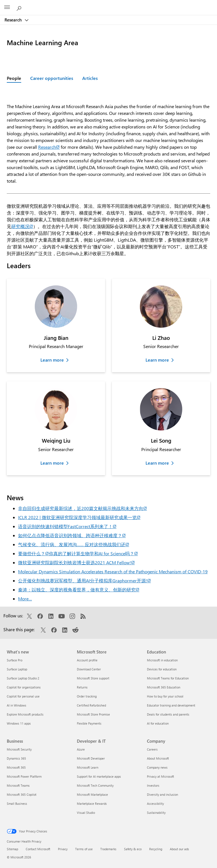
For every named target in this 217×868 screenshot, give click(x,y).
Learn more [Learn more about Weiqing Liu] (52, 463)
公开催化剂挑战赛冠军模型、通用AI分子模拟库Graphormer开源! (84, 581)
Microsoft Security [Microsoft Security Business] (19, 749)
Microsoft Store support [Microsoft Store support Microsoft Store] (93, 678)
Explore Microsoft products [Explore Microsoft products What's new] (25, 714)
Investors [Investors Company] (153, 785)
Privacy (63, 849)
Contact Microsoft (38, 849)
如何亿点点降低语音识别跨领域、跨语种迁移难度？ (72, 535)
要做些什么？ (33, 553)
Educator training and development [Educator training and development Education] (171, 705)
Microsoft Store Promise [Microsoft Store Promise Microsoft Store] (93, 714)
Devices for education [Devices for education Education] (162, 669)
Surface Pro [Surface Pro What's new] (15, 660)
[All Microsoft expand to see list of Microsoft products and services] (7, 8)
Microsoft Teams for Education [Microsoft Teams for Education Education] (168, 678)
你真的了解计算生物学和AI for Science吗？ (93, 553)
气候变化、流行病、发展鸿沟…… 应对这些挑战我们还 (74, 544)
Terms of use (84, 849)
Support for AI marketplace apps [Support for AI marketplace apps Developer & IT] (99, 776)
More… (25, 599)
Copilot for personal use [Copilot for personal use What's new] (23, 696)
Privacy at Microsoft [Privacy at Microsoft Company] (160, 776)
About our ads (179, 849)
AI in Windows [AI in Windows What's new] (17, 705)
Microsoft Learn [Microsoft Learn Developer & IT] (88, 767)
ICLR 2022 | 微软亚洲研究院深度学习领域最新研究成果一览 (79, 517)
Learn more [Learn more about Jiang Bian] (52, 360)
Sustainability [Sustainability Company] (156, 813)
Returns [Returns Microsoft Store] (82, 687)
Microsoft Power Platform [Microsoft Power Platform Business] (24, 776)
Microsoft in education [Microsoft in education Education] (162, 660)
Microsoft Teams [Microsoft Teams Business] (18, 785)
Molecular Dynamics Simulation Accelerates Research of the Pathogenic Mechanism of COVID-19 (113, 571)
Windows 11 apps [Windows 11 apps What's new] (19, 723)
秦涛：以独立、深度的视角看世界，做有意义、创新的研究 (79, 590)
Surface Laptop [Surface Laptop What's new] (17, 669)
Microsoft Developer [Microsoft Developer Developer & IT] (91, 758)
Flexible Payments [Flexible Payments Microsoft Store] (89, 723)
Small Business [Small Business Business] (17, 803)
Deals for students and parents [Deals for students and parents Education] (168, 714)
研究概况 (22, 226)
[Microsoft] (108, 4)
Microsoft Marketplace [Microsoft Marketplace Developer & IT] (92, 794)
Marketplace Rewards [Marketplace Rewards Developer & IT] (92, 803)
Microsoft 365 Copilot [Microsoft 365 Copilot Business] (22, 794)
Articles (90, 78)
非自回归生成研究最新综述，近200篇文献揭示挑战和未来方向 (83, 508)
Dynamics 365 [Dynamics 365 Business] (16, 758)
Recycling (156, 849)
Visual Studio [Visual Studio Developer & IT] (86, 813)
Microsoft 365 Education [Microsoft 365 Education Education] (164, 687)
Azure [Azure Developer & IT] (81, 749)
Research (14, 20)
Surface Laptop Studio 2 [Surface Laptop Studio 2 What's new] (23, 678)
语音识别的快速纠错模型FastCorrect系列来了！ (67, 526)
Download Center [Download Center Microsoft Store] (89, 669)
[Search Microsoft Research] (20, 7)
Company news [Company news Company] (157, 767)
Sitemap (12, 849)
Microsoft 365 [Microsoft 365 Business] (16, 767)
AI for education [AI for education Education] (158, 723)
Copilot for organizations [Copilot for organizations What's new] (24, 687)
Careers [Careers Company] (152, 749)
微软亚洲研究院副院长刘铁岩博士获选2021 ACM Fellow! (76, 562)
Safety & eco (133, 849)
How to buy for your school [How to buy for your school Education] (165, 696)
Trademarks (108, 849)
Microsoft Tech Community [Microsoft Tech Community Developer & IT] (95, 785)
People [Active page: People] (14, 78)
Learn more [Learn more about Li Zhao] (157, 360)
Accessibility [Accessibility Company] (155, 803)
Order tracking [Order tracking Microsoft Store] (87, 696)
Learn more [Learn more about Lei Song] (157, 463)
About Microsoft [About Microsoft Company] (158, 758)
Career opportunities (52, 78)
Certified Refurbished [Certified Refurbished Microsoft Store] (91, 705)
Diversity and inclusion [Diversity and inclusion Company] (162, 794)
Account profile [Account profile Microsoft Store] (87, 660)
